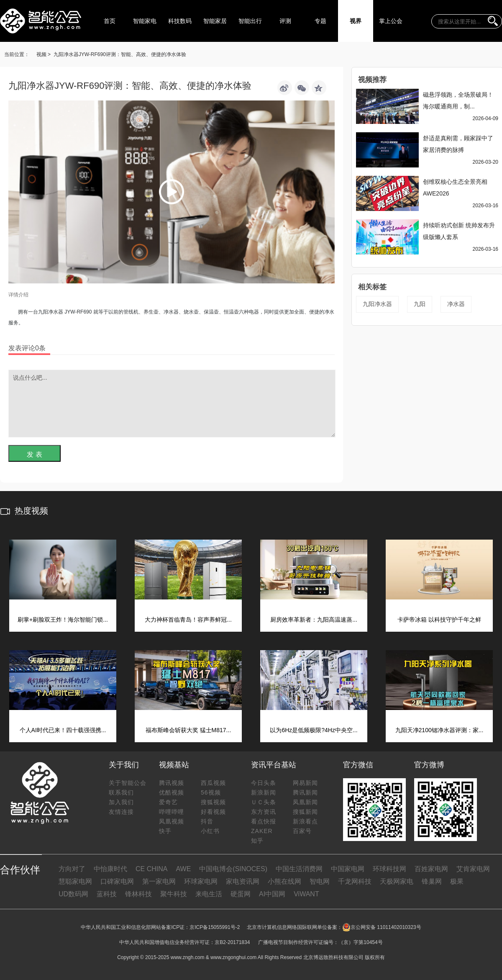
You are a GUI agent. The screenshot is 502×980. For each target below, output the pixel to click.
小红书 (210, 831)
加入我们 (121, 802)
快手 (165, 831)
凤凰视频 (172, 821)
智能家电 (145, 21)
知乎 (257, 841)
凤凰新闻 (305, 802)
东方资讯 (264, 812)
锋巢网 (432, 881)
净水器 (456, 304)
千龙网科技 (355, 881)
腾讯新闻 (305, 792)
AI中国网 (272, 894)
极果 (457, 881)
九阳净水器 (377, 304)
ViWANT (306, 894)
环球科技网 (389, 869)
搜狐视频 (213, 802)
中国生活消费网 (299, 869)
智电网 (320, 881)
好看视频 (213, 812)
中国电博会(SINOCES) (233, 869)
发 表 (34, 454)
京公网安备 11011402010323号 (382, 927)
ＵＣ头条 (264, 802)
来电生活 (209, 894)
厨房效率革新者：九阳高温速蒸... (314, 620)
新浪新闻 (264, 792)
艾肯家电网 (473, 869)
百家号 (302, 831)
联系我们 (121, 792)
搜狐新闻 (305, 812)
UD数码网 (73, 894)
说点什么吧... (172, 404)
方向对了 (72, 869)
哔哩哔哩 (172, 812)
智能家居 (215, 21)
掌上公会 (391, 21)
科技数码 (180, 21)
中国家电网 (348, 869)
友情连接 (121, 812)
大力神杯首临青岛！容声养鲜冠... (188, 620)
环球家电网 (201, 881)
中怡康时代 (110, 869)
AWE (183, 869)
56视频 (211, 792)
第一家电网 (159, 881)
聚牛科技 (174, 894)
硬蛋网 (241, 894)
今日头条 (264, 783)
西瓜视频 (213, 783)
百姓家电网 (431, 869)
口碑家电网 (117, 881)
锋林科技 (138, 894)
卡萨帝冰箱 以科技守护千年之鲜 (439, 620)
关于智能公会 (128, 783)
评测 (285, 21)
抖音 (207, 821)
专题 (320, 21)
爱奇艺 (168, 802)
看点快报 (264, 821)
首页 (110, 21)
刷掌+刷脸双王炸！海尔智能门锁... (63, 620)
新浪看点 (305, 821)
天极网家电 (397, 881)
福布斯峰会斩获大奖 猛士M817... (188, 730)
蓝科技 (107, 894)
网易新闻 (305, 783)
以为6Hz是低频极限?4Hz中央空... (314, 730)
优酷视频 (172, 792)
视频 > (44, 54)
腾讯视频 (172, 783)
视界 (356, 21)
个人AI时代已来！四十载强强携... (63, 730)
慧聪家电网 (75, 881)
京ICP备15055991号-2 (215, 927)
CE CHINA (151, 869)
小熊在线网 (284, 881)
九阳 (420, 304)
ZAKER (262, 831)
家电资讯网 (243, 881)
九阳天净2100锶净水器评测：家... (439, 730)
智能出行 (250, 21)
